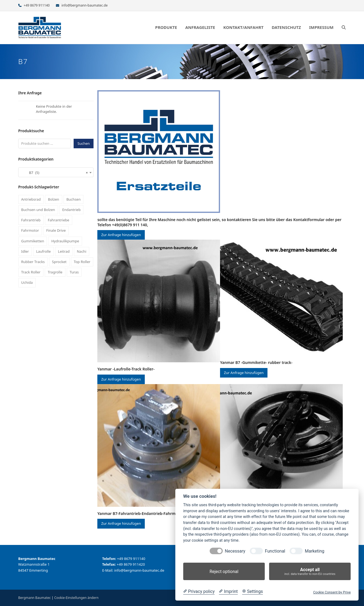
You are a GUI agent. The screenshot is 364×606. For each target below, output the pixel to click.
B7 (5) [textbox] (54, 173)
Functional (275, 551)
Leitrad (64, 251)
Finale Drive (56, 230)
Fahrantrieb (31, 220)
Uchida (27, 282)
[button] (344, 28)
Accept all (310, 572)
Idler (25, 251)
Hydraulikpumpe (65, 241)
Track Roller (31, 272)
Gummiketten (33, 241)
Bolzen (54, 199)
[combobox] (56, 172)
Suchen (84, 143)
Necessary (235, 551)
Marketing (315, 551)
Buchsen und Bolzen (38, 210)
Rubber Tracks (33, 262)
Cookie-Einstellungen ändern (76, 598)
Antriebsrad (31, 199)
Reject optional (224, 572)
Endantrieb (71, 210)
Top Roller (82, 262)
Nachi (82, 251)
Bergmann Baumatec (34, 598)
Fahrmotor (30, 230)
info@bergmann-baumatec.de (84, 5)
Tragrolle (55, 272)
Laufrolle (43, 251)
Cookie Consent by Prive (332, 592)
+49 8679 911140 (37, 5)
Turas (74, 272)
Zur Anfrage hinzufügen (121, 235)
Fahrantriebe (58, 220)
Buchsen (73, 199)
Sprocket (59, 262)
